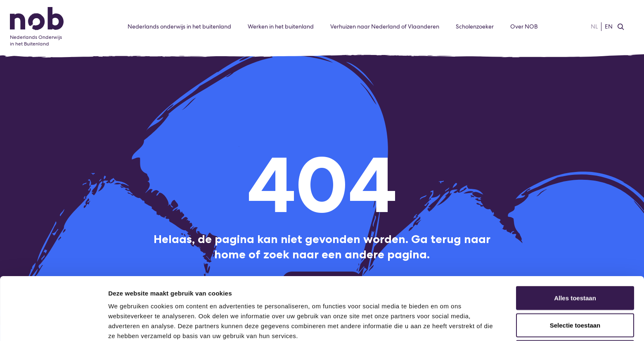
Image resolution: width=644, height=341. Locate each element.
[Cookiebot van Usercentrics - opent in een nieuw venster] (53, 325)
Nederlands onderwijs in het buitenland (179, 26)
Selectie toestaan (575, 266)
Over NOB (524, 26)
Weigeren (575, 293)
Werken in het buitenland (281, 26)
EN (609, 26)
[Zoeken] (621, 27)
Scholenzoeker (475, 26)
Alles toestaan (575, 239)
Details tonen (446, 325)
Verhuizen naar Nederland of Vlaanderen (385, 26)
